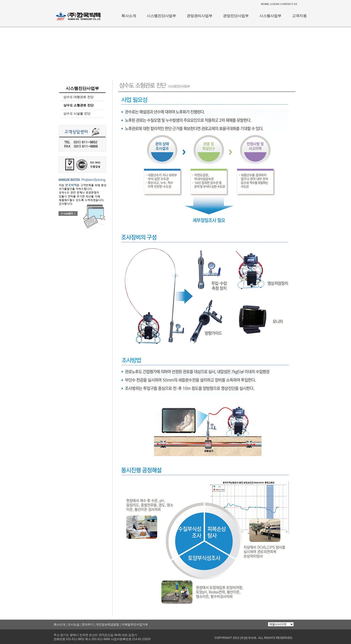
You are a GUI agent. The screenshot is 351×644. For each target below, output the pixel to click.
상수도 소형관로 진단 (78, 105)
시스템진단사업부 (161, 16)
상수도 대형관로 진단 (78, 97)
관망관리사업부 (200, 16)
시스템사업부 (270, 16)
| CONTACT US (288, 4)
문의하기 (88, 624)
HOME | (266, 4)
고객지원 (299, 16)
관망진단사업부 (236, 16)
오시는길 (74, 624)
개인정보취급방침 (107, 624)
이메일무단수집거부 (135, 624)
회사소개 (129, 16)
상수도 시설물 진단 (77, 114)
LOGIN (275, 4)
